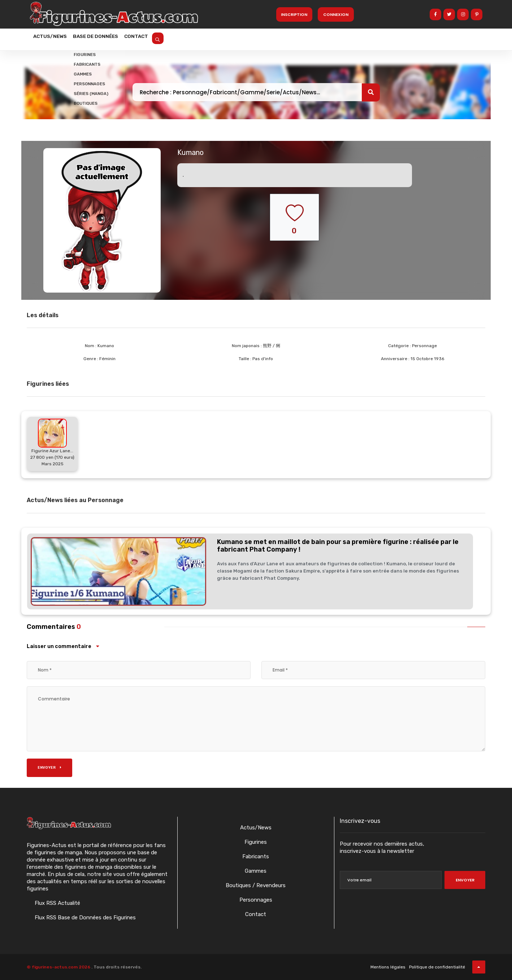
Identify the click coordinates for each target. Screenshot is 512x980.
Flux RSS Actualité (57, 903)
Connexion (336, 14)
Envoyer (49, 768)
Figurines (256, 842)
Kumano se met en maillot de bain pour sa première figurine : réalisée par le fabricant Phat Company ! (338, 546)
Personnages (256, 900)
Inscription (294, 14)
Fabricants (256, 856)
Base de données (107, 39)
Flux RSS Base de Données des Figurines (84, 918)
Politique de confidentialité (437, 967)
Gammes (256, 871)
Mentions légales (388, 967)
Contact (155, 39)
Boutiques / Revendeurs (256, 885)
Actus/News (54, 39)
